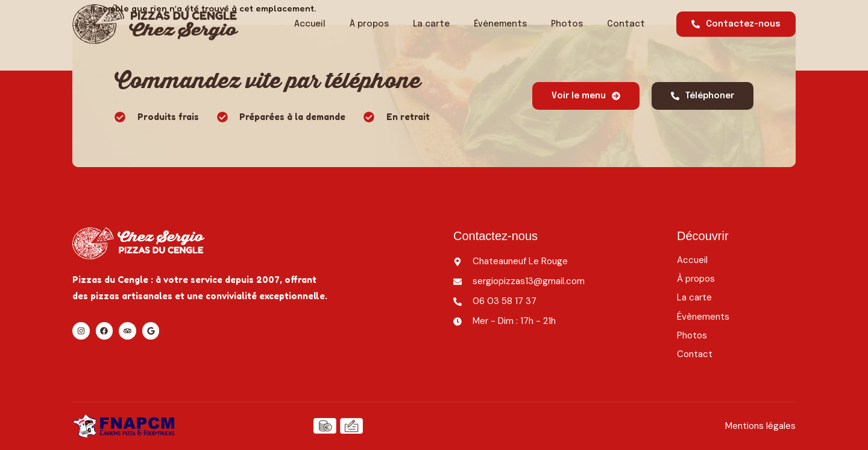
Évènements (500, 24)
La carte (431, 24)
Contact (626, 24)
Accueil (310, 24)
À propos (369, 24)
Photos (567, 24)
